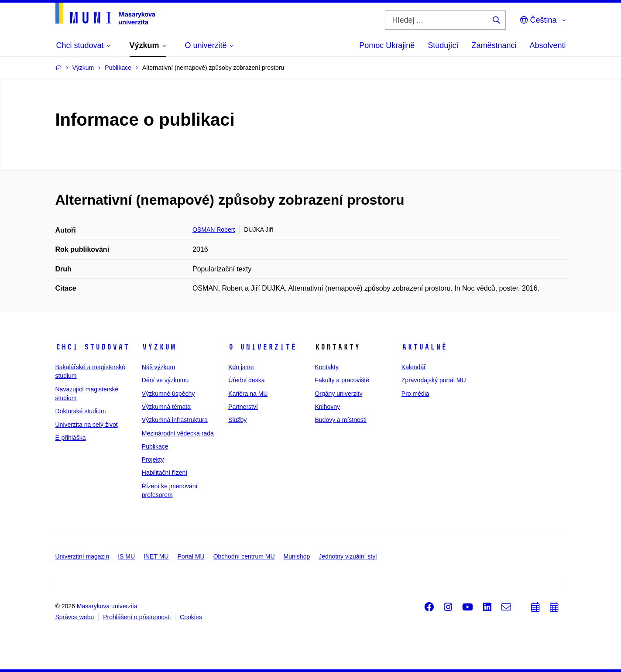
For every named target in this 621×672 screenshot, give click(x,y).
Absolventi (547, 45)
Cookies (191, 617)
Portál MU (191, 556)
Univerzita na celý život (87, 425)
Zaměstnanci (494, 45)
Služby (237, 420)
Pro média (415, 394)
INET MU (156, 556)
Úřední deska (246, 380)
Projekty (153, 459)
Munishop (297, 556)
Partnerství (243, 407)
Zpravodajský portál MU (434, 380)
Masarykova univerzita (107, 606)
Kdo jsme (241, 367)
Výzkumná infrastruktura (175, 420)
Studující (443, 45)
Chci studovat (92, 347)
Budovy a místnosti (340, 420)
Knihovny (327, 407)
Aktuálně (424, 347)
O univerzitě (262, 347)
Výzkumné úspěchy (168, 394)
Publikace (155, 446)
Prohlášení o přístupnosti (137, 617)
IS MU (126, 556)
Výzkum (159, 347)
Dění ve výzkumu (165, 380)
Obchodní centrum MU (244, 556)
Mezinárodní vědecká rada (178, 433)
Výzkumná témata (166, 407)
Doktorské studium (81, 411)
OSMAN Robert (214, 230)
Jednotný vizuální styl (348, 556)
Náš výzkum (158, 367)
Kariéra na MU (248, 394)
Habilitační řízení (165, 473)
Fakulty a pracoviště (342, 380)
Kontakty (326, 367)
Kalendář (414, 367)
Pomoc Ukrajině (387, 45)
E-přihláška (71, 438)
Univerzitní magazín (82, 556)
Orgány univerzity (338, 394)
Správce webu (75, 617)
